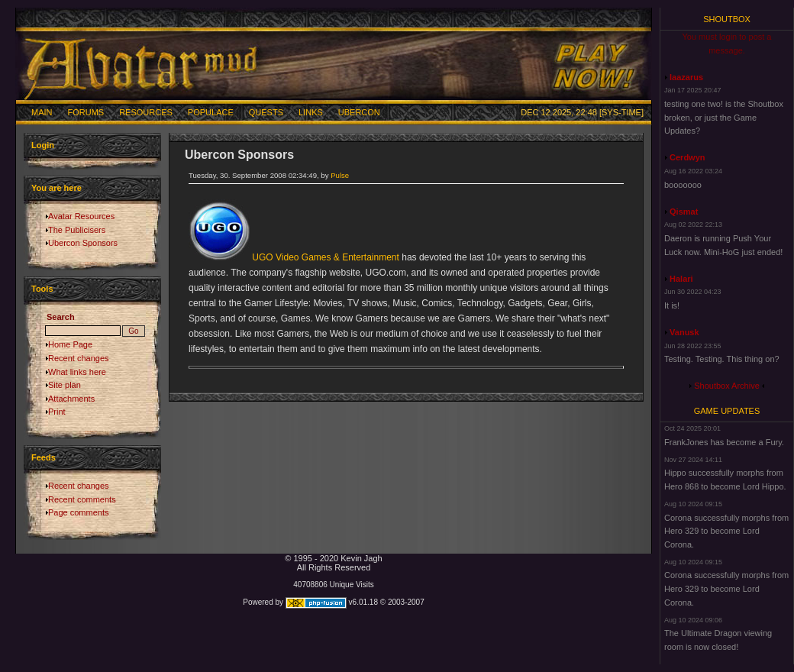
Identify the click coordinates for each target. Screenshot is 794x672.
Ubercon (359, 112)
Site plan (65, 385)
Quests (266, 112)
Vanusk (684, 332)
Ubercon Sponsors (83, 243)
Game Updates (727, 411)
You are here (56, 188)
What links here (77, 372)
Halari (681, 279)
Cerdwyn (687, 157)
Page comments (78, 512)
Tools (42, 289)
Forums (86, 112)
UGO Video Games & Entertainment (326, 257)
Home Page (70, 344)
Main (42, 112)
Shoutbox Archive (727, 386)
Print (57, 412)
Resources (146, 112)
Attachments (71, 399)
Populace (211, 112)
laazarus (686, 77)
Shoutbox (727, 19)
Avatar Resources (81, 216)
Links (311, 112)
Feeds (44, 457)
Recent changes (79, 358)
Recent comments (82, 499)
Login (43, 145)
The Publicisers (77, 230)
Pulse (340, 175)
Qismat (684, 212)
